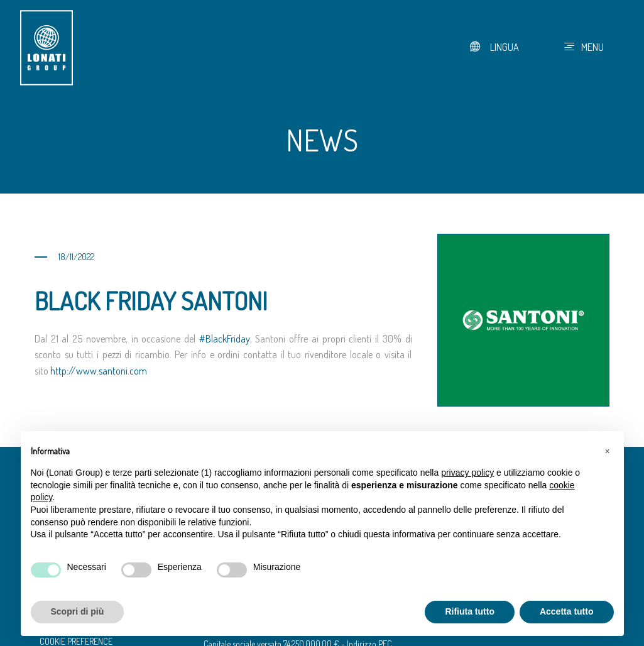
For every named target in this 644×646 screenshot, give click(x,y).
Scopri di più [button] (78, 611)
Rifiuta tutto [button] (470, 611)
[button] (608, 451)
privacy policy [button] (467, 473)
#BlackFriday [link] (225, 339)
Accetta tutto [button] (567, 611)
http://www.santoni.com (99, 371)
